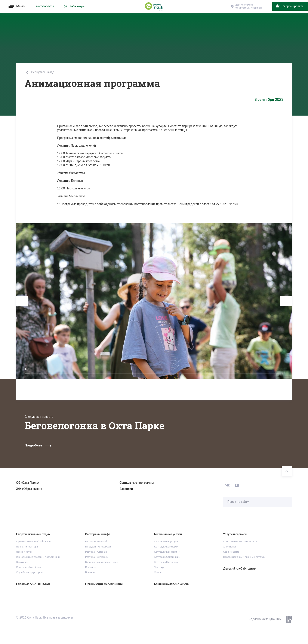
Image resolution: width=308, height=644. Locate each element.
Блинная (90, 572)
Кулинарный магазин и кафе (102, 562)
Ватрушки (22, 562)
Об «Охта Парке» (28, 483)
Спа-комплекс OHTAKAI (33, 584)
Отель (158, 572)
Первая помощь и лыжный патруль (244, 557)
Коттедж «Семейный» (167, 557)
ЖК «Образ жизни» (29, 489)
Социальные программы (137, 483)
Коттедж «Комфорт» (166, 547)
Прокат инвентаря (27, 547)
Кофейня (90, 567)
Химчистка (230, 547)
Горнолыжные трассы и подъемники (38, 557)
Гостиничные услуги (166, 541)
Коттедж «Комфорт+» (167, 552)
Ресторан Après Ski (96, 552)
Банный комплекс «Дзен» (172, 584)
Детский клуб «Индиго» (240, 569)
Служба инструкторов (29, 572)
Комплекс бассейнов (28, 567)
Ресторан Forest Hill (97, 541)
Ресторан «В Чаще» (96, 557)
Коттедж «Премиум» (166, 562)
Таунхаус (159, 567)
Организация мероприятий (104, 584)
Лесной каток (24, 552)
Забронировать (289, 6)
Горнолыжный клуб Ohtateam (34, 541)
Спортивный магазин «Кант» (240, 541)
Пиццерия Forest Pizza (98, 547)
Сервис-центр (231, 552)
